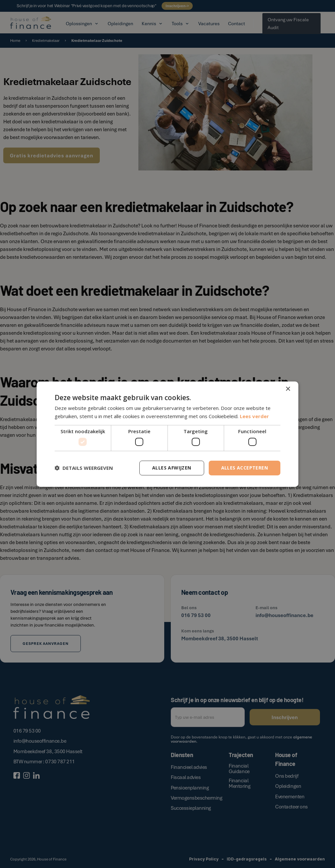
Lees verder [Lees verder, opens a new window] (254, 416)
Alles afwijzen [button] (172, 468)
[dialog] (167, 434)
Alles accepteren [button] (245, 468)
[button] (84, 468)
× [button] (288, 389)
